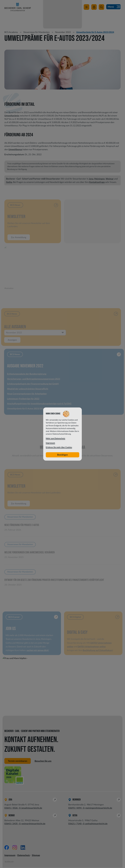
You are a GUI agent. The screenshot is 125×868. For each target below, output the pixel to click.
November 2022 (63, 32)
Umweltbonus (15, 149)
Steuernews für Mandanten (37, 32)
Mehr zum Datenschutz (55, 439)
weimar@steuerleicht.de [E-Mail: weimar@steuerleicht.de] (33, 824)
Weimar (110, 179)
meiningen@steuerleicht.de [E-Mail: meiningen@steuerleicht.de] (99, 808)
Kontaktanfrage (97, 182)
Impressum (10, 856)
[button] (101, 9)
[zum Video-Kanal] (86, 9)
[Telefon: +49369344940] (76, 808)
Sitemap (36, 856)
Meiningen (99, 179)
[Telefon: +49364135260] (12, 808)
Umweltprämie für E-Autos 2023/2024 (95, 32)
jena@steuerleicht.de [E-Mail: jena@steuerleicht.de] (32, 808)
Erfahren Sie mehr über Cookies (59, 447)
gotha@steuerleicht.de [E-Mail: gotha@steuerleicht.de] (96, 824)
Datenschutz (24, 856)
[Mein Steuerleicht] (94, 9)
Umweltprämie (12, 116)
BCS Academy (11, 32)
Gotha (9, 182)
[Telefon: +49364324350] (12, 824)
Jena (91, 179)
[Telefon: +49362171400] (76, 824)
